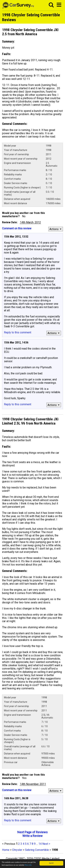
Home (6, 850)
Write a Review (32, 836)
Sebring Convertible (37, 850)
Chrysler (17, 850)
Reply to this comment (18, 332)
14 (40, 844)
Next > (46, 844)
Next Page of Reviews (32, 832)
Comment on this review (17, 228)
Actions (56, 229)
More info (28, 865)
